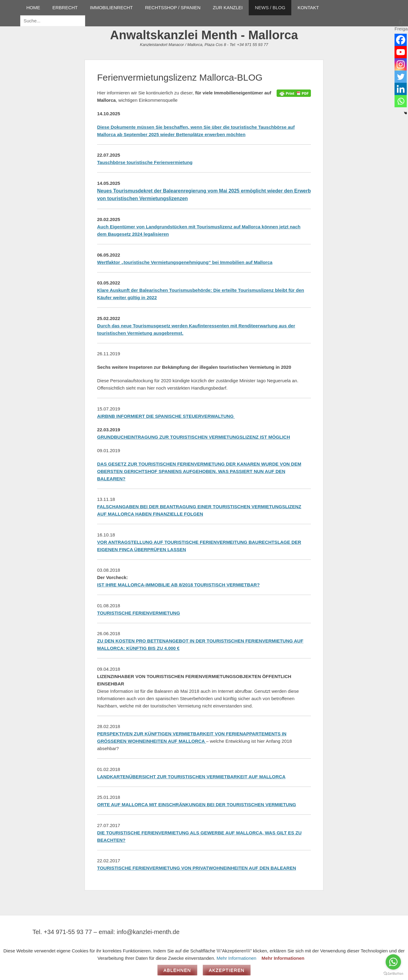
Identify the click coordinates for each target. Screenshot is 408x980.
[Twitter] (401, 77)
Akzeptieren (227, 970)
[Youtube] (401, 52)
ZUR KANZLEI (228, 8)
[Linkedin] (401, 89)
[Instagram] (401, 64)
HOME (33, 8)
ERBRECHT (65, 8)
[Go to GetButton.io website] (393, 974)
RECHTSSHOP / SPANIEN (173, 8)
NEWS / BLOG (270, 8)
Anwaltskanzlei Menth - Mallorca (204, 35)
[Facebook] (401, 40)
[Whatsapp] (401, 101)
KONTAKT (308, 8)
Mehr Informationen (236, 958)
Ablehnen (177, 970)
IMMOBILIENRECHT (111, 8)
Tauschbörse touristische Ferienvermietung (145, 162)
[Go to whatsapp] (393, 962)
